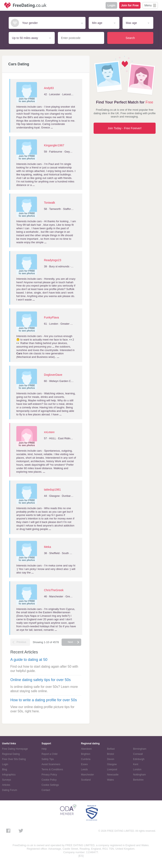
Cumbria (86, 759)
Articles (6, 785)
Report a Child (49, 754)
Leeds (84, 769)
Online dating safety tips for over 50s (40, 680)
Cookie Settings (50, 785)
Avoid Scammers (51, 764)
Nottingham (139, 775)
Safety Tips (48, 759)
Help (44, 749)
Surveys (7, 780)
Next (70, 642)
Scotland (86, 780)
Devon (111, 759)
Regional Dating (11, 754)
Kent (136, 764)
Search (130, 38)
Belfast (111, 749)
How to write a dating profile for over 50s (44, 700)
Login (111, 5)
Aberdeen (86, 749)
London (137, 769)
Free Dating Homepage (15, 749)
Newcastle (113, 775)
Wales (110, 780)
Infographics (9, 775)
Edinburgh (139, 759)
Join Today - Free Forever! (125, 128)
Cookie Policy (49, 780)
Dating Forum (10, 790)
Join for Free (130, 5)
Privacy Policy (49, 775)
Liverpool (112, 769)
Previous (21, 642)
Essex (84, 764)
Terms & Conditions (52, 769)
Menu (148, 5)
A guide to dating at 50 (29, 660)
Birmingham (140, 749)
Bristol (110, 754)
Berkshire (138, 780)
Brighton (86, 754)
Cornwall (138, 754)
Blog (5, 769)
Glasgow (112, 764)
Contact (46, 790)
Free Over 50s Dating (14, 759)
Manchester (88, 775)
